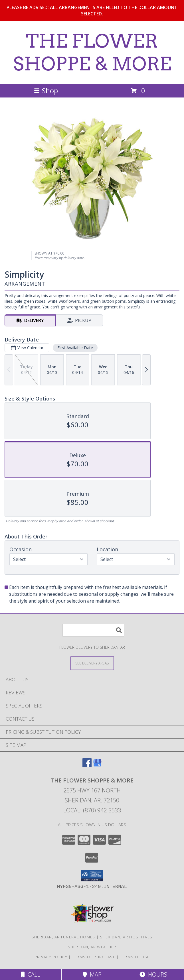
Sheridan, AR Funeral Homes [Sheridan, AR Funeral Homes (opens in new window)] (63, 937)
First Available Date (75, 348)
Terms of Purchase (94, 957)
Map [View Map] (92, 974)
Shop (46, 91)
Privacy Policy (51, 957)
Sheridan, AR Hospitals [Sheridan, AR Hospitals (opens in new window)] (126, 937)
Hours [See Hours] (153, 974)
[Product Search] (93, 630)
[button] (92, 876)
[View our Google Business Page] (97, 766)
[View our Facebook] (87, 766)
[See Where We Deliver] (92, 663)
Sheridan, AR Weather (92, 947)
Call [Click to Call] (31, 974)
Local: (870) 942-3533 (92, 810)
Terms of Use (135, 957)
